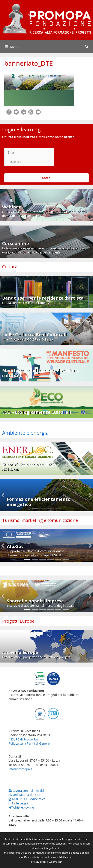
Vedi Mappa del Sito (24, 795)
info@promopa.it (20, 769)
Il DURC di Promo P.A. (24, 739)
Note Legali (18, 803)
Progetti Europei (19, 621)
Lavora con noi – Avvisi (26, 791)
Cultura (10, 267)
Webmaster (55, 862)
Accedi (46, 178)
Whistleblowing (21, 807)
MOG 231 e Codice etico (27, 799)
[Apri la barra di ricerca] (87, 47)
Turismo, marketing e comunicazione (40, 520)
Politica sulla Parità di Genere (29, 743)
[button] (3, 495)
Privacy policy (39, 862)
